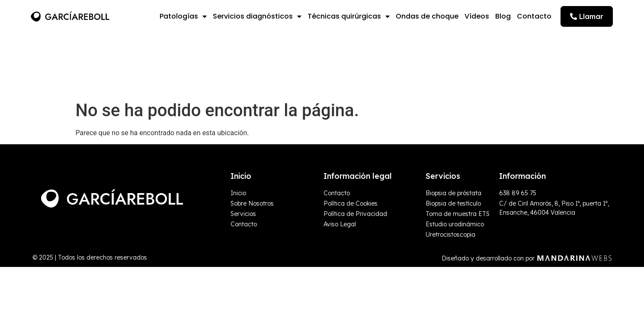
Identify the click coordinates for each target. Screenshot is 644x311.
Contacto (534, 16)
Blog (503, 16)
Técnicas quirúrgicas (349, 16)
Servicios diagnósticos (257, 16)
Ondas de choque (427, 16)
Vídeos (477, 16)
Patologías (183, 16)
